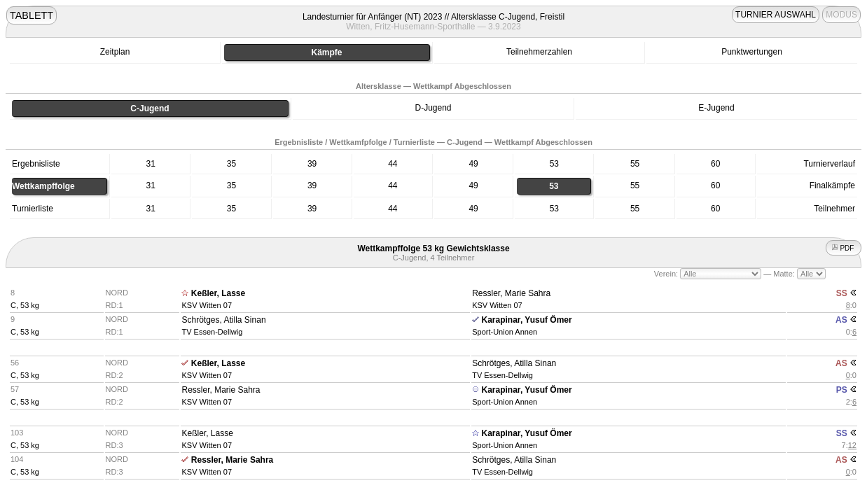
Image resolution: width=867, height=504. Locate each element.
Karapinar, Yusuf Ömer (527, 320)
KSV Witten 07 (207, 305)
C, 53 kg (25, 305)
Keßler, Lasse (218, 293)
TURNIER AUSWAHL (776, 15)
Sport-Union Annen (505, 332)
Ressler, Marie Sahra (511, 293)
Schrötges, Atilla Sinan (223, 320)
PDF (844, 248)
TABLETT (32, 15)
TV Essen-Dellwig (212, 332)
